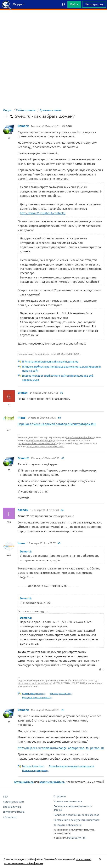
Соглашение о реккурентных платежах (76, 820)
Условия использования (68, 801)
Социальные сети (13, 802)
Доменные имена (51, 110)
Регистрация (94, 4)
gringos (23, 392)
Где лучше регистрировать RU (38, 697)
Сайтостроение (26, 110)
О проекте (60, 796)
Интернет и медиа (14, 812)
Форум (7, 110)
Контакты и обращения (68, 825)
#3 (63, 458)
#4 (62, 510)
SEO (5, 797)
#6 (63, 710)
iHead (22, 418)
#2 (59, 418)
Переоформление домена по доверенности (72, 766)
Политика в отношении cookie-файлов (76, 815)
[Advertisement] (53, 20)
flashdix (23, 510)
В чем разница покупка (34, 693)
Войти (74, 4)
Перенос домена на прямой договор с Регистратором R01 (57, 424)
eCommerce (10, 817)
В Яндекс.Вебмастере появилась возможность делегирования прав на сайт (62, 368)
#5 (59, 543)
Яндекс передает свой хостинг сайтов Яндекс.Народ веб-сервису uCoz (58, 378)
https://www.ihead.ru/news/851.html (45, 446)
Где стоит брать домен (34, 766)
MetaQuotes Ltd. (77, 838)
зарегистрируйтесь (52, 782)
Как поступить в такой (61, 693)
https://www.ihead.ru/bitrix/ (80, 437)
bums (21, 543)
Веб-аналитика (12, 807)
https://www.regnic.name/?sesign (34, 683)
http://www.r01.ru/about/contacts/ (43, 213)
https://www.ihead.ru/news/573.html (37, 443)
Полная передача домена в (36, 770)
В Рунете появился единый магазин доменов (50, 361)
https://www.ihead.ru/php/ (41, 440)
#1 (62, 393)
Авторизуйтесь (24, 782)
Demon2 (23, 126)
